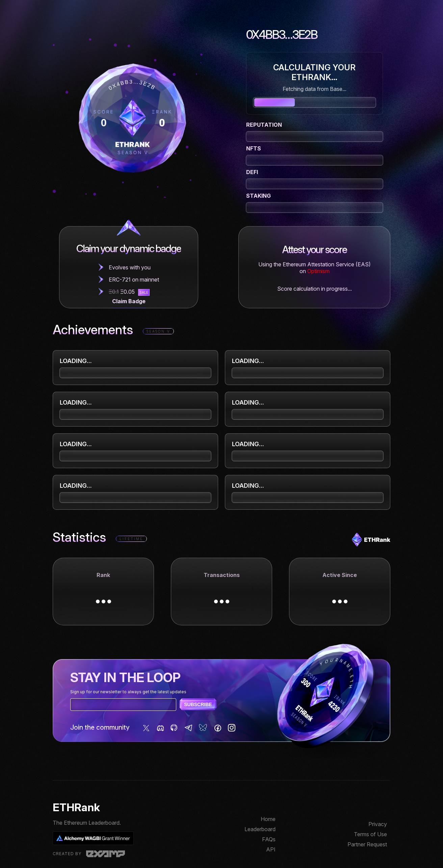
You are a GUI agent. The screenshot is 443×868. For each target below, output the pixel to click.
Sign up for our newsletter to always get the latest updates (128, 692)
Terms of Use (370, 834)
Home (268, 819)
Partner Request (367, 844)
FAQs (269, 839)
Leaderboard (260, 829)
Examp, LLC (106, 854)
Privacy (378, 824)
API (271, 849)
